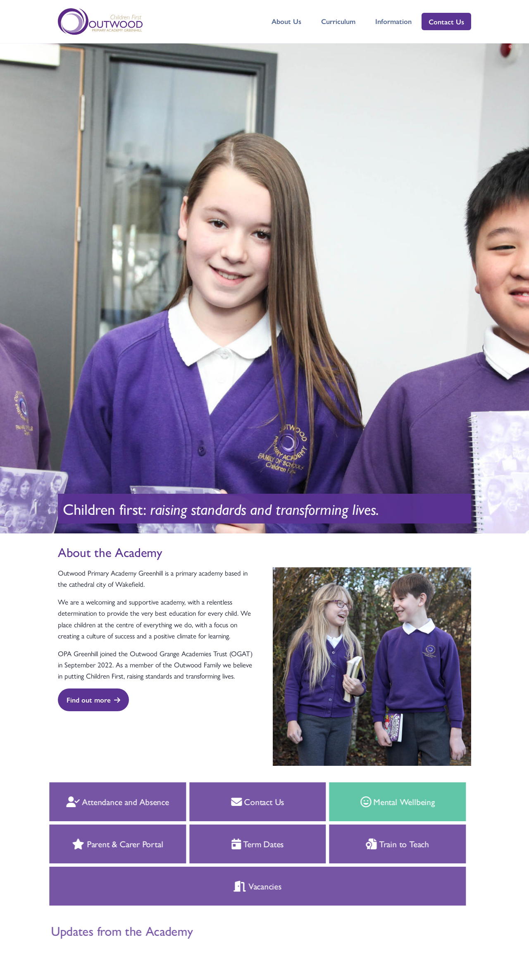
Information (393, 21)
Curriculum (338, 21)
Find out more (93, 700)
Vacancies (250, 886)
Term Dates (250, 844)
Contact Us (446, 22)
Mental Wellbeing (390, 801)
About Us (286, 21)
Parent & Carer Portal (110, 844)
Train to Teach (390, 844)
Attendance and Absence (110, 801)
